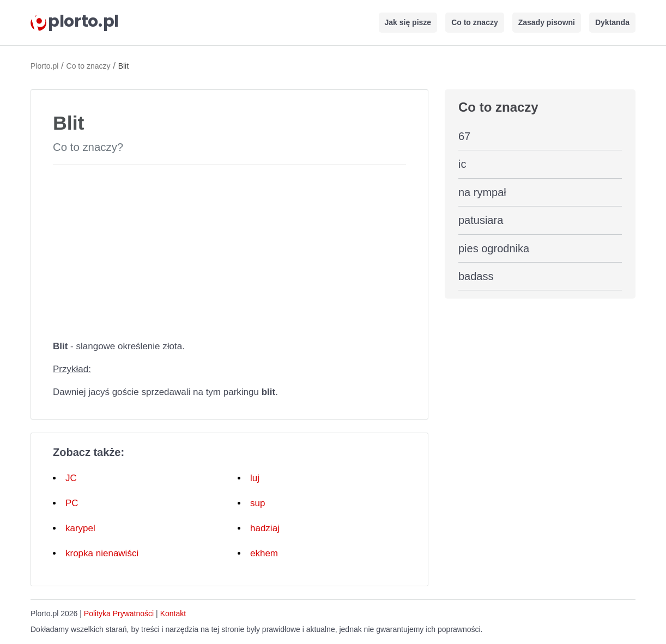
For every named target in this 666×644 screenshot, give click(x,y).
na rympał (482, 192)
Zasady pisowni (547, 22)
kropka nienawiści (102, 553)
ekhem (264, 553)
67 (464, 136)
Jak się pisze (408, 22)
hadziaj (265, 528)
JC (71, 478)
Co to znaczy (475, 22)
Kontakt (173, 613)
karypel (80, 528)
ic (462, 164)
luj (255, 478)
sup (258, 503)
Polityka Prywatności (119, 613)
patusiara (481, 220)
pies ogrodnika (494, 248)
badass (476, 276)
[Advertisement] (229, 250)
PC (72, 503)
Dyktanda (612, 22)
